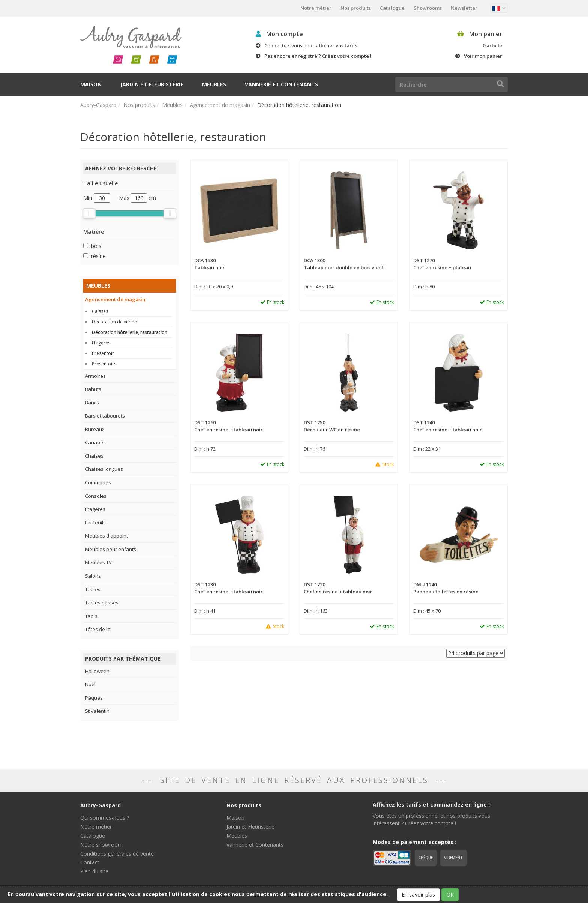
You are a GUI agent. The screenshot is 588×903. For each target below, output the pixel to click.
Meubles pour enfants (111, 549)
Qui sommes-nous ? (105, 818)
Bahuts (93, 389)
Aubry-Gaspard (98, 105)
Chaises (94, 456)
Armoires (95, 376)
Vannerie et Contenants (281, 84)
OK (450, 895)
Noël (90, 684)
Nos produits (356, 8)
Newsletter (464, 8)
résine (98, 256)
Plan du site (94, 871)
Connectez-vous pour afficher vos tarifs (311, 45)
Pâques (94, 698)
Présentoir (103, 353)
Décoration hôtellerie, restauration (130, 332)
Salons (93, 576)
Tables (93, 589)
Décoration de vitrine (114, 322)
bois (96, 246)
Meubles (214, 84)
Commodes (98, 482)
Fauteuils (95, 523)
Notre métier (316, 8)
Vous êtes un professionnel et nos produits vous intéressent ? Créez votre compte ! (431, 820)
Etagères (101, 343)
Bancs (92, 403)
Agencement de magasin (220, 105)
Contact (90, 862)
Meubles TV (98, 562)
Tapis (91, 616)
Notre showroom (101, 845)
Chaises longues (104, 469)
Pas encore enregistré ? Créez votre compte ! (318, 56)
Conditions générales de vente (117, 854)
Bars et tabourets (105, 416)
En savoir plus (418, 895)
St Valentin (97, 711)
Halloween (97, 671)
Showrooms (428, 8)
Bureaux (95, 429)
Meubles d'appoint (106, 536)
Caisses (100, 311)
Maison (91, 84)
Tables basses (102, 603)
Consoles (96, 496)
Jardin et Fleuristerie (152, 84)
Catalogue (392, 8)
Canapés (95, 442)
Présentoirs (104, 364)
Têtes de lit (97, 629)
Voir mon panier (483, 56)
